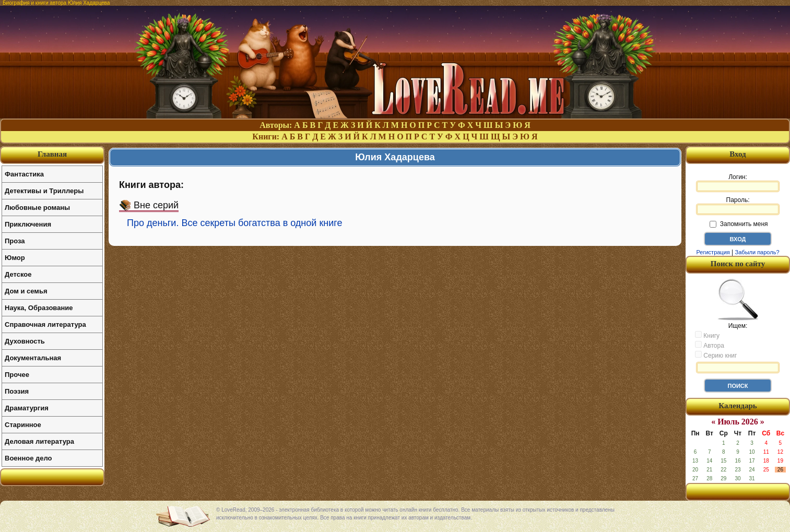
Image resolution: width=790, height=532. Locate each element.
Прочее (17, 375)
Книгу (707, 335)
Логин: (738, 183)
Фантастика (24, 174)
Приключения (28, 224)
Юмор (15, 258)
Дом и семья (26, 291)
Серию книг (716, 355)
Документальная (33, 358)
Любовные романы (37, 208)
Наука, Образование (39, 308)
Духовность (25, 341)
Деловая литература (39, 441)
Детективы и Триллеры (44, 191)
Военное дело (28, 458)
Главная (52, 154)
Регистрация (713, 252)
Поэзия (17, 391)
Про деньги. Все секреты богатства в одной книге (234, 223)
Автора (710, 345)
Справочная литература (45, 324)
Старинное (23, 425)
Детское (18, 274)
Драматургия (27, 408)
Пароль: (738, 206)
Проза (15, 241)
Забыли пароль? (757, 252)
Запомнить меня (739, 224)
